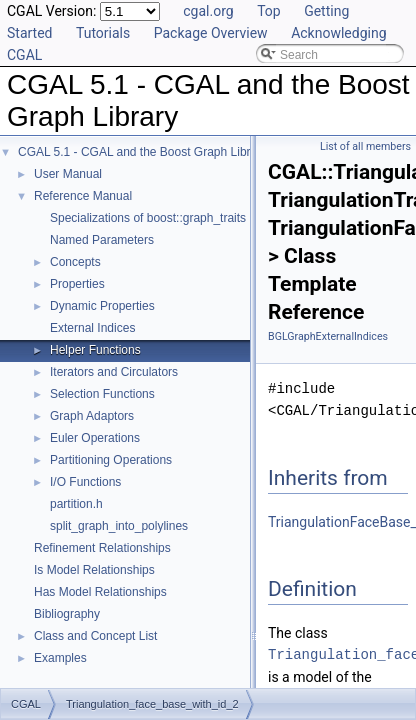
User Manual (68, 174)
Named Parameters (102, 240)
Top (269, 11)
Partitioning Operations (111, 460)
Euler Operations (95, 438)
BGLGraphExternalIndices (328, 336)
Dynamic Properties (102, 306)
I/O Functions (85, 482)
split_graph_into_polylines (119, 526)
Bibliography (67, 614)
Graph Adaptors (92, 416)
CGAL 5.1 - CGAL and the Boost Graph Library (142, 152)
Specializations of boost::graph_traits (148, 218)
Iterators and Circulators (114, 372)
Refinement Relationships (102, 548)
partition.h (76, 504)
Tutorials (103, 33)
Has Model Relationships (100, 592)
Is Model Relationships (94, 570)
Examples (60, 658)
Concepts (75, 262)
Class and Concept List (95, 636)
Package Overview (211, 33)
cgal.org (208, 11)
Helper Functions (95, 350)
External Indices (92, 328)
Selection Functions (102, 394)
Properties (77, 284)
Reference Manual (83, 196)
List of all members (365, 146)
